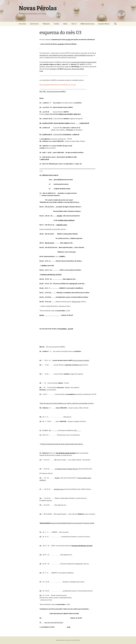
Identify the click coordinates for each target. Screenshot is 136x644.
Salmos (65, 24)
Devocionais (22, 24)
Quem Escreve (34, 24)
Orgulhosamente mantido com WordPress (68, 640)
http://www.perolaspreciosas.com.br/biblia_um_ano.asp (58, 85)
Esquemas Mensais (104, 24)
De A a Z (74, 24)
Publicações (46, 24)
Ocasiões (57, 24)
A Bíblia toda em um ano (87, 24)
